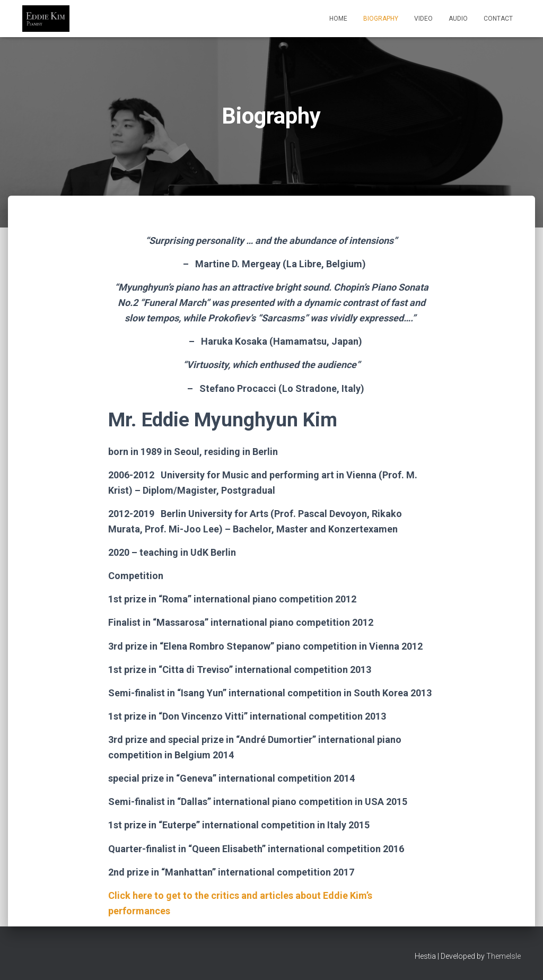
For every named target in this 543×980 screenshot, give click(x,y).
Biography (381, 19)
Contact (498, 19)
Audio (458, 19)
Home (338, 19)
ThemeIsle (503, 956)
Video (423, 19)
